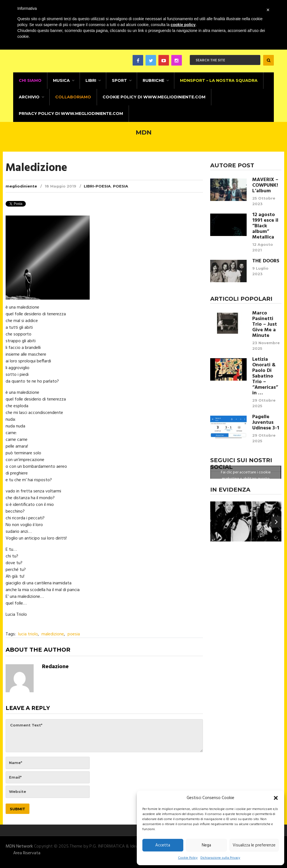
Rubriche (153, 80)
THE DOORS (266, 261)
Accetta (163, 845)
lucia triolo (28, 634)
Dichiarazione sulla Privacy (220, 858)
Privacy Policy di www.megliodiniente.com (71, 114)
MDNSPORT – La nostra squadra (219, 80)
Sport (119, 80)
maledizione (53, 634)
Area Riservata (27, 853)
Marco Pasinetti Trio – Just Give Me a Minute (265, 325)
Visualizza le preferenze (254, 845)
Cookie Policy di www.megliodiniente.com (154, 97)
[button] (276, 798)
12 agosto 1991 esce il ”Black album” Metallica (265, 226)
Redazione (55, 667)
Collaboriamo (73, 97)
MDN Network (19, 846)
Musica (61, 80)
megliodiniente (21, 186)
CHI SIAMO (30, 80)
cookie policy (183, 25)
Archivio (29, 97)
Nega (206, 845)
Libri (91, 80)
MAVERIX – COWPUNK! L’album (265, 186)
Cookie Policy (188, 858)
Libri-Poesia (97, 186)
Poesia (121, 186)
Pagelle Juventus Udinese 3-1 (266, 423)
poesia (74, 634)
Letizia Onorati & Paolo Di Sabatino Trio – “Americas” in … (265, 376)
